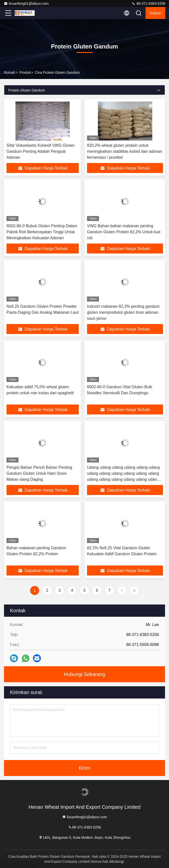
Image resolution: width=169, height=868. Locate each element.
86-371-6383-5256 (148, 3)
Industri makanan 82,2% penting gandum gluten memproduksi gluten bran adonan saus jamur (123, 312)
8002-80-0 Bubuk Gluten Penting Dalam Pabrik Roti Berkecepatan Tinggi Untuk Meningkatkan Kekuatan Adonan (42, 232)
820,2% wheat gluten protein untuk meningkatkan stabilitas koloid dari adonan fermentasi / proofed (125, 151)
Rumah (10, 72)
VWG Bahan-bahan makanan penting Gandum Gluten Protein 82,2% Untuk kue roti (124, 232)
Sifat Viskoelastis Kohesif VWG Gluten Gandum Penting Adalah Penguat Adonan (41, 151)
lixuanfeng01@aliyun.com (26, 3)
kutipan (155, 13)
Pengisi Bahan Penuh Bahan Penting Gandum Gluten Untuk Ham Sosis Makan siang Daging (39, 473)
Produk (25, 72)
